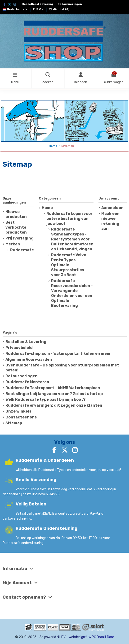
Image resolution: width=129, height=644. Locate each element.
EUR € (38, 9)
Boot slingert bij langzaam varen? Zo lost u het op (54, 394)
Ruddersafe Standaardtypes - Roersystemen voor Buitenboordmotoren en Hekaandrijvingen (72, 239)
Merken (13, 244)
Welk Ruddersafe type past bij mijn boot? (45, 399)
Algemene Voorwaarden (29, 359)
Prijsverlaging (20, 238)
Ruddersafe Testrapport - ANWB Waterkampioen (53, 388)
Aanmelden (112, 208)
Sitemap (14, 423)
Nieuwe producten (16, 214)
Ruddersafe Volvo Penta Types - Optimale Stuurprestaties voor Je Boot (69, 265)
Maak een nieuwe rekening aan (110, 221)
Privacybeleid (19, 348)
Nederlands (15, 9)
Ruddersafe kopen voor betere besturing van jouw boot (69, 219)
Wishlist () (59, 9)
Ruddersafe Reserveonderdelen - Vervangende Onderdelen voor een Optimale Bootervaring (72, 293)
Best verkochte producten (16, 227)
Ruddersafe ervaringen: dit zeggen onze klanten (54, 405)
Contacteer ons (21, 417)
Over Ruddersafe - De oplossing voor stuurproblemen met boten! (62, 368)
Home (47, 208)
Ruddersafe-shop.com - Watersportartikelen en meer (58, 354)
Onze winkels (18, 411)
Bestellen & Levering (38, 4)
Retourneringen (70, 4)
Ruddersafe (22, 250)
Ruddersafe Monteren (27, 382)
